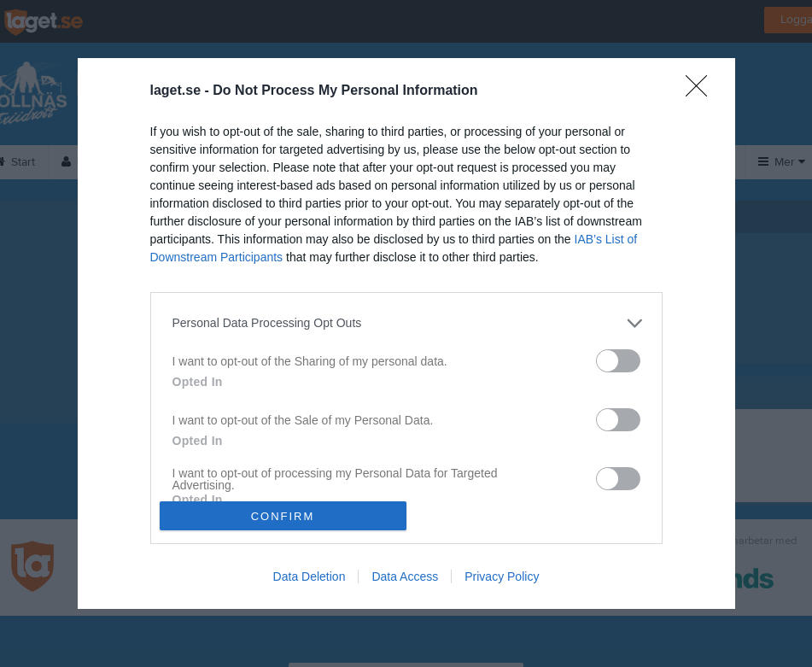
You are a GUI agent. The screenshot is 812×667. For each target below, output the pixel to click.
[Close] (702, 91)
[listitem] (406, 323)
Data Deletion (310, 576)
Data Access (405, 576)
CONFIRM (283, 516)
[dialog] (406, 333)
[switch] (618, 361)
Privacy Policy (502, 576)
